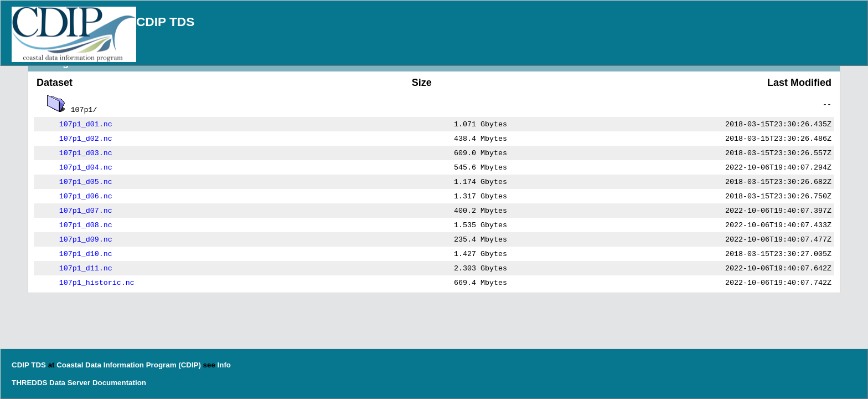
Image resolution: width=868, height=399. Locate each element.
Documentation (119, 383)
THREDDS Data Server (51, 383)
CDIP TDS (165, 22)
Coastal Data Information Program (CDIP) (129, 365)
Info (224, 365)
